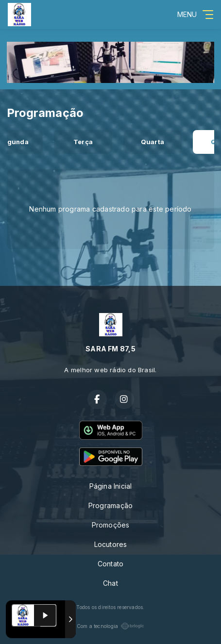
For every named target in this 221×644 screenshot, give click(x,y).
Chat (110, 583)
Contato (110, 564)
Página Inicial (111, 486)
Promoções (111, 525)
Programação (110, 505)
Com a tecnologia (110, 626)
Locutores (111, 544)
